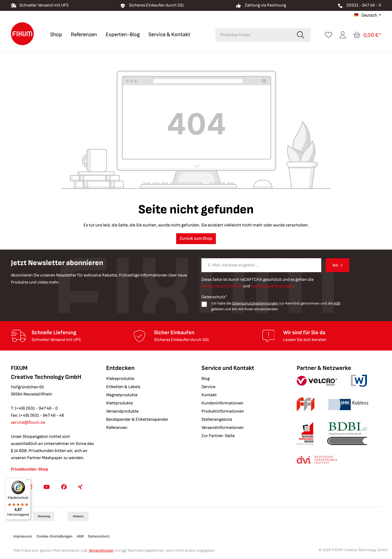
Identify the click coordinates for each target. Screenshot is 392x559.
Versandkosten (101, 550)
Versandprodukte (122, 411)
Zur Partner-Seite (218, 436)
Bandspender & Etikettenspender (137, 420)
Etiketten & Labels (123, 387)
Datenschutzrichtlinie (222, 286)
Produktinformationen (223, 411)
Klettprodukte (120, 403)
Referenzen (117, 428)
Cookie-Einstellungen (54, 536)
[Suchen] (301, 35)
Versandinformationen (223, 428)
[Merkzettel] (329, 35)
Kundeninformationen (222, 403)
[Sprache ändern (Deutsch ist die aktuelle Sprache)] (368, 16)
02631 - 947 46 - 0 (364, 5)
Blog (206, 379)
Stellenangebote (217, 420)
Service (208, 387)
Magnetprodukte (122, 395)
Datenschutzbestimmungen (255, 303)
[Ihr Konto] (343, 35)
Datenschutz (99, 536)
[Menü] (27, 481)
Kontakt (209, 395)
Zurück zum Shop (196, 239)
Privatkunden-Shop (30, 469)
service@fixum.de (28, 423)
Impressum (23, 536)
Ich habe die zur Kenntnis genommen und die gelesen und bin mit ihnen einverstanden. (276, 306)
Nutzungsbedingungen (272, 286)
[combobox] (253, 35)
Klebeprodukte (120, 379)
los (335, 265)
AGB (337, 303)
